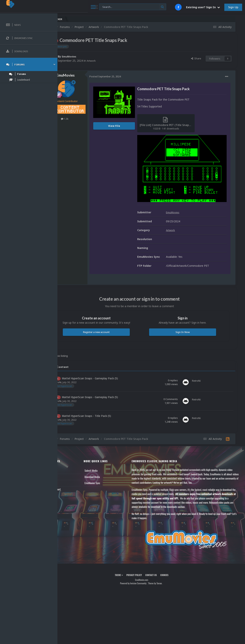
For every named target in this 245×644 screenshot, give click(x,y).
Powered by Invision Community (143, 573)
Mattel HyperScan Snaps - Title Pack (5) (106, 406)
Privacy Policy (144, 565)
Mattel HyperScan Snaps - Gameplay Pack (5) (109, 368)
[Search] (103, 7)
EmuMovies (89, 56)
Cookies (174, 565)
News (67, 461)
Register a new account (111, 322)
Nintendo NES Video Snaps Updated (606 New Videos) (220, 19)
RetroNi (76, 372)
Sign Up (233, 7)
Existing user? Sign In (203, 7)
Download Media (107, 467)
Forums (68, 467)
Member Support (72, 479)
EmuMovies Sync (107, 473)
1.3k (84, 119)
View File (133, 126)
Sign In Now (187, 322)
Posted (124, 76)
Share (196, 58)
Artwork (111, 61)
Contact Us (69, 485)
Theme (128, 565)
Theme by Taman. (165, 573)
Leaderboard (70, 473)
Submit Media (106, 461)
